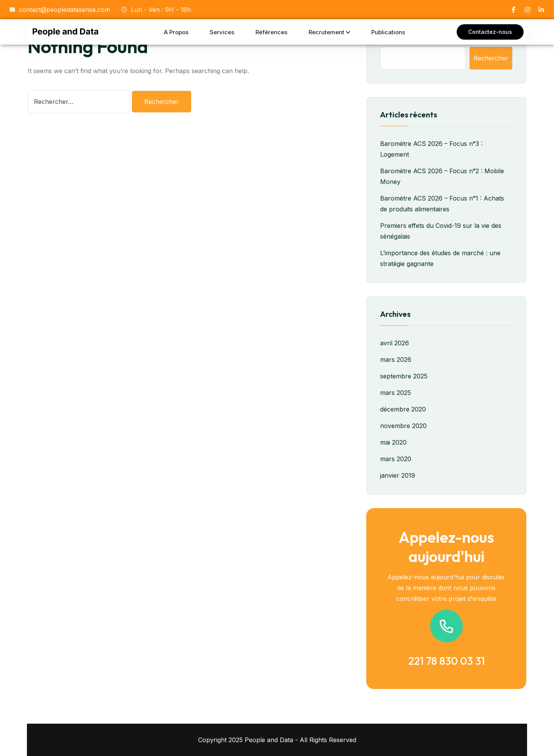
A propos (176, 32)
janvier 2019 (398, 475)
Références (271, 32)
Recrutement (326, 32)
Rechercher (491, 58)
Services (222, 32)
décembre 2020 (403, 409)
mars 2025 (395, 393)
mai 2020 (393, 442)
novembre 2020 (403, 426)
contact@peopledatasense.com (60, 10)
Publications (388, 32)
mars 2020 (396, 459)
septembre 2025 (404, 376)
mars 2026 (396, 360)
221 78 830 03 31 (446, 661)
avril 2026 (395, 343)
